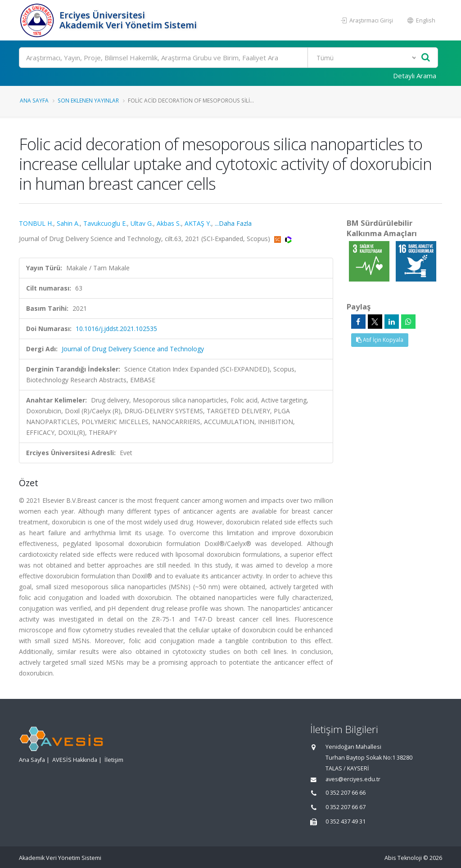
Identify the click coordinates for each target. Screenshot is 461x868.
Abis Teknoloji (403, 858)
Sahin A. (68, 223)
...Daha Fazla (233, 223)
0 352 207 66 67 (346, 807)
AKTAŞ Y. (198, 223)
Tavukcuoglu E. (105, 223)
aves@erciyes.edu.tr (353, 779)
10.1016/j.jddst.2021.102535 (116, 329)
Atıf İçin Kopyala (380, 340)
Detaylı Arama (415, 76)
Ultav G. (142, 223)
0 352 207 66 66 (346, 793)
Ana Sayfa (34, 100)
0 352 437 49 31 (346, 821)
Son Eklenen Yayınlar (88, 100)
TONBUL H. (36, 223)
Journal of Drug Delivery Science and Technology (133, 349)
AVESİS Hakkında (75, 760)
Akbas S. (169, 223)
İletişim (114, 760)
